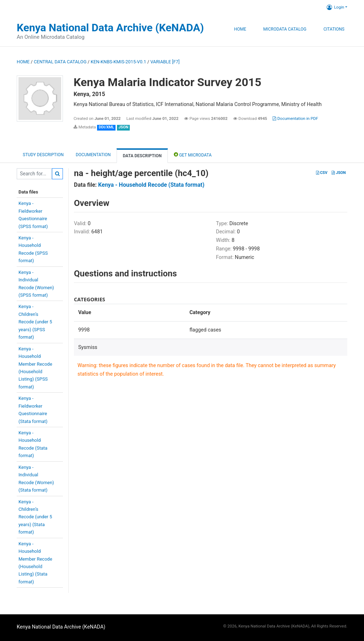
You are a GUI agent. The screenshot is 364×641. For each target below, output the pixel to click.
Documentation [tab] (93, 155)
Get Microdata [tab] (193, 155)
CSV (322, 173)
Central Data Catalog (60, 62)
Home (240, 29)
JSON (339, 173)
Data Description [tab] (142, 156)
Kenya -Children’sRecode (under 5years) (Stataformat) (35, 517)
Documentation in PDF (295, 118)
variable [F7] (165, 62)
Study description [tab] (43, 155)
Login (335, 7)
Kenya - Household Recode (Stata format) (151, 185)
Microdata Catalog (285, 29)
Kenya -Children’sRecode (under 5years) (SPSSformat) (35, 322)
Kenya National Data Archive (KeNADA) (110, 28)
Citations (334, 29)
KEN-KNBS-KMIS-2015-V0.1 (118, 62)
